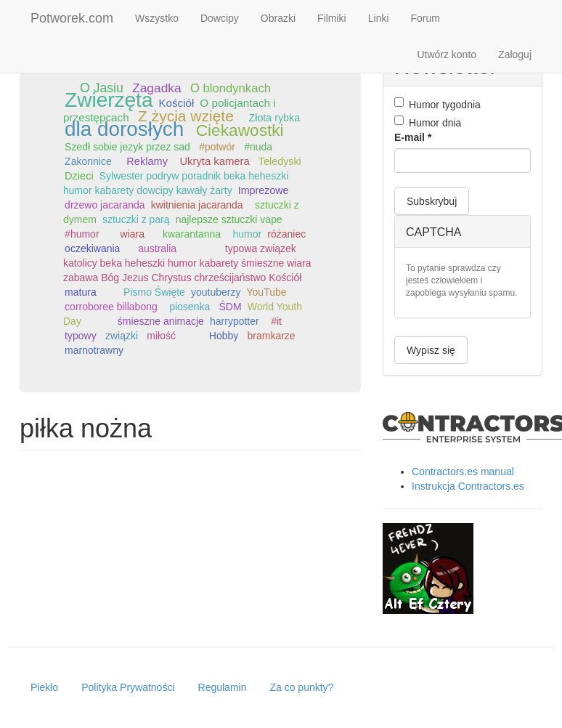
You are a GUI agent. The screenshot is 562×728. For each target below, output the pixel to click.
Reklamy (147, 161)
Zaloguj (515, 54)
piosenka (190, 307)
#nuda (258, 147)
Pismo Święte (154, 292)
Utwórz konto (447, 54)
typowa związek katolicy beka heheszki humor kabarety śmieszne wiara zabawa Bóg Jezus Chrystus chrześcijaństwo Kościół (187, 263)
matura (81, 292)
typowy (81, 336)
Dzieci (79, 176)
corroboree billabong (111, 307)
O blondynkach (231, 88)
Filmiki (332, 18)
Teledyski (280, 161)
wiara (133, 234)
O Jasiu (102, 88)
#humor (82, 234)
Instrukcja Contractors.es (468, 486)
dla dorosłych (124, 129)
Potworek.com (72, 18)
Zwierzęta (109, 100)
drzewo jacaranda (105, 205)
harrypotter (235, 321)
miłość (161, 336)
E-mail (413, 137)
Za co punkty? (301, 687)
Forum (425, 18)
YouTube (267, 292)
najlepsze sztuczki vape (229, 219)
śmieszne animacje (161, 321)
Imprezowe (264, 190)
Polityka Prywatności (128, 687)
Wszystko (157, 18)
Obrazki (278, 18)
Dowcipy (220, 18)
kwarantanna (192, 234)
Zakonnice (88, 161)
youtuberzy (216, 292)
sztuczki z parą (136, 219)
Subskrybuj (432, 201)
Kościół (177, 103)
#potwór (217, 147)
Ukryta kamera (214, 161)
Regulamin (223, 687)
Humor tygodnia (437, 104)
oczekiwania (92, 248)
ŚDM (231, 307)
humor (248, 234)
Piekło (44, 687)
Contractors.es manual (463, 472)
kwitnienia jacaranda (197, 205)
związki (122, 336)
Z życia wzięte (186, 116)
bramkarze (272, 336)
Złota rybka (275, 118)
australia (157, 248)
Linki (379, 18)
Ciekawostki (240, 130)
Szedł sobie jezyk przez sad (127, 147)
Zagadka (157, 88)
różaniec (286, 234)
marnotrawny (94, 350)
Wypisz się (431, 350)
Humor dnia (428, 122)
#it (276, 321)
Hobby (224, 336)
